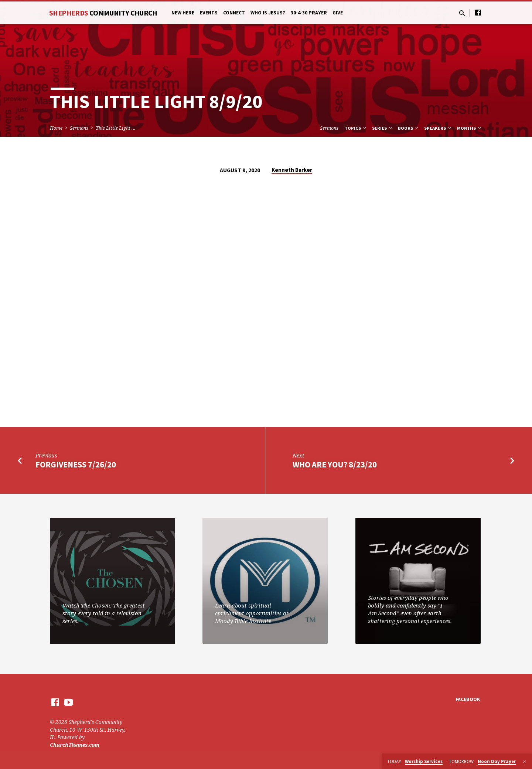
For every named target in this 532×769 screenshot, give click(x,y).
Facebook (468, 699)
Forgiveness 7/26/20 (76, 465)
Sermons (79, 128)
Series (383, 128)
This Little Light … (116, 128)
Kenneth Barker (292, 170)
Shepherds (103, 13)
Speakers (438, 128)
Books (409, 128)
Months (470, 128)
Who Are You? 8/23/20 (335, 465)
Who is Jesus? (268, 13)
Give (338, 13)
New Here (183, 13)
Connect (234, 13)
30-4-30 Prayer (309, 13)
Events (209, 13)
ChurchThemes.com (75, 745)
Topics (356, 128)
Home (56, 128)
